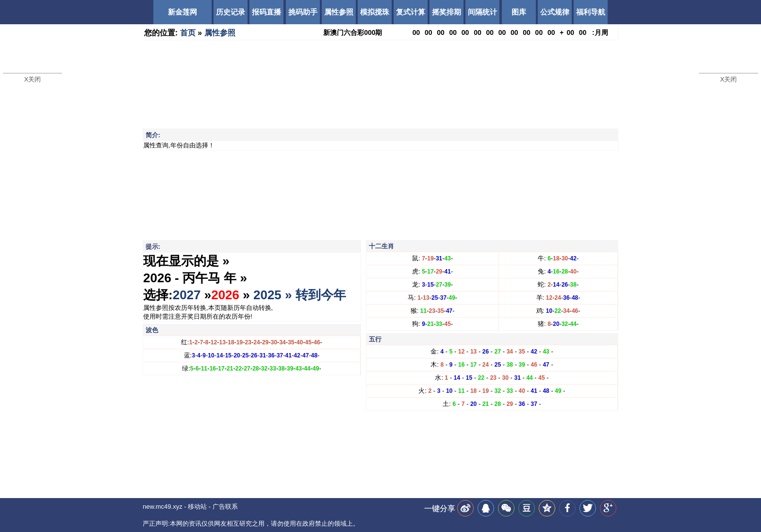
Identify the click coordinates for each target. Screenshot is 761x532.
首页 (188, 33)
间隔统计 (482, 12)
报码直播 (266, 12)
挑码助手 (303, 12)
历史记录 (231, 12)
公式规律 (555, 12)
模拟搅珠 (375, 12)
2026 (225, 295)
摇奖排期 (447, 12)
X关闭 (33, 79)
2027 (187, 295)
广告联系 (225, 507)
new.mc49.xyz (163, 507)
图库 (519, 12)
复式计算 (411, 12)
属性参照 (339, 12)
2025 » (274, 295)
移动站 (197, 507)
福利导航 (591, 12)
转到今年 (321, 295)
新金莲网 (182, 12)
